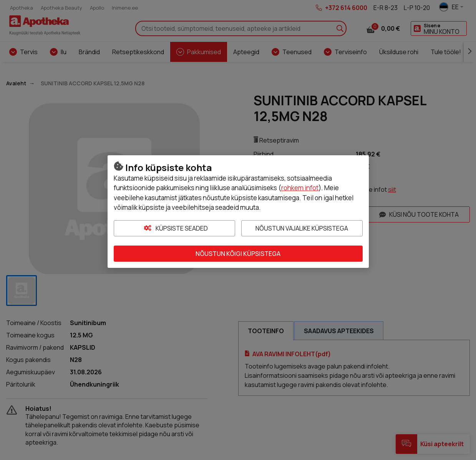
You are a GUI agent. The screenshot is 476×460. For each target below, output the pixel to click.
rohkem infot (300, 188)
